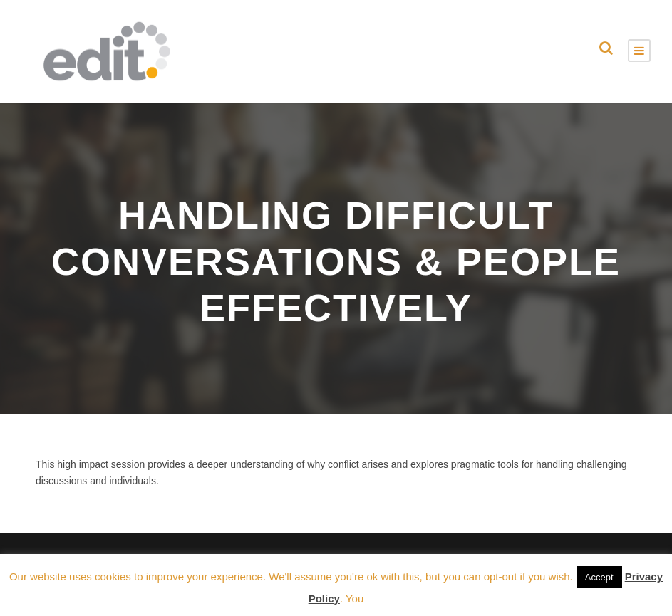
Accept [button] (599, 577)
